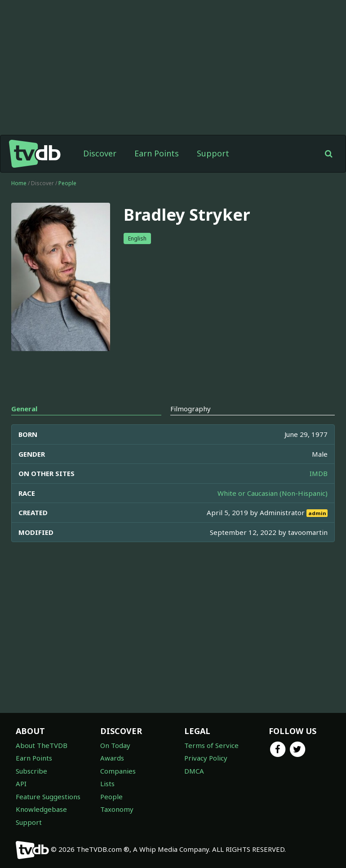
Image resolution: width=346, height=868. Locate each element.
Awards (112, 758)
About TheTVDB (42, 745)
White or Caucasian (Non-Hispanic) (273, 493)
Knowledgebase (41, 809)
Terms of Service (211, 745)
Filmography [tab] (191, 409)
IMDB (319, 473)
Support (213, 153)
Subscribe (31, 771)
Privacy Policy (206, 758)
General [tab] (24, 409)
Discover (100, 153)
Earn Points (157, 153)
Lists (107, 783)
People (67, 183)
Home (19, 183)
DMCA (194, 771)
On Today (115, 745)
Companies (118, 771)
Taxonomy (117, 809)
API (21, 783)
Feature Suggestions (48, 797)
